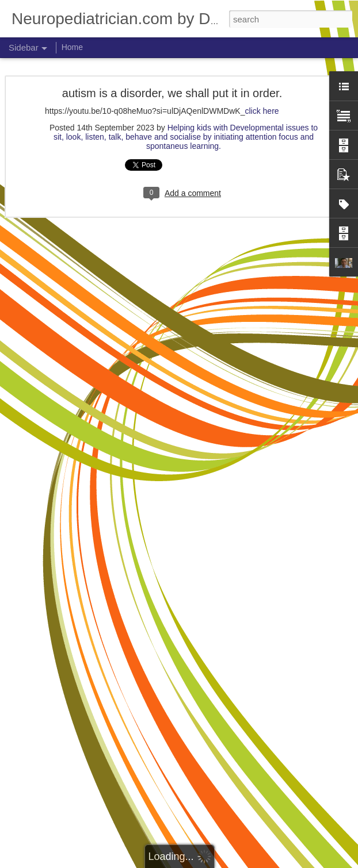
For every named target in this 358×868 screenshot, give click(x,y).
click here (262, 111)
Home (72, 47)
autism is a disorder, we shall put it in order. (172, 93)
